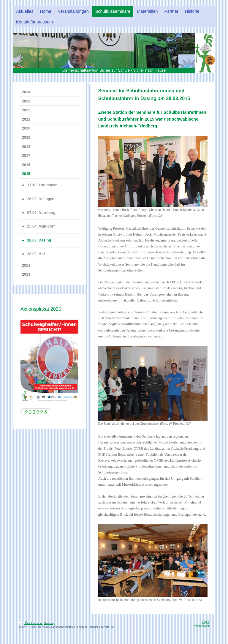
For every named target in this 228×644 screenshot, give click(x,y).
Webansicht (202, 626)
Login (206, 622)
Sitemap (49, 623)
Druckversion (31, 623)
